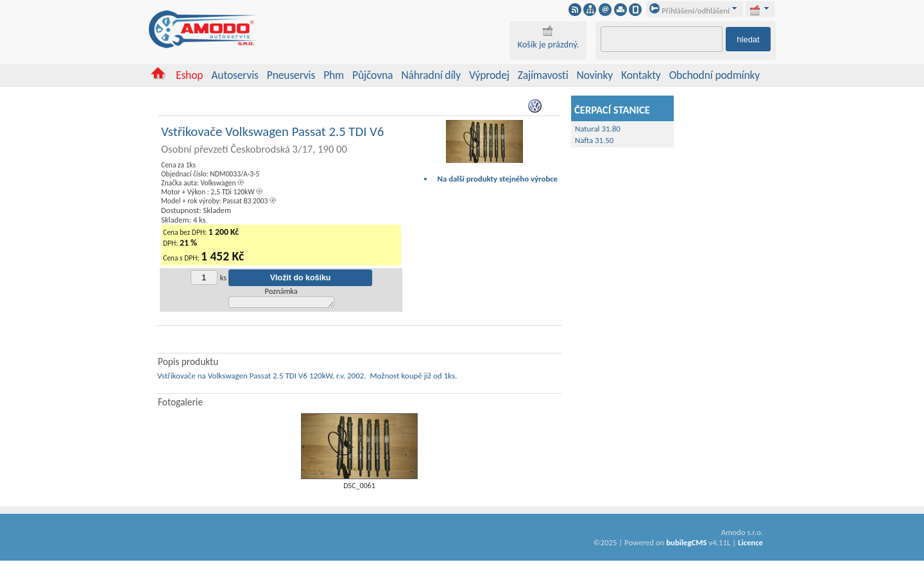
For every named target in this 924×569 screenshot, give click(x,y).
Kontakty (641, 75)
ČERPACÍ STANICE (612, 110)
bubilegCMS (686, 544)
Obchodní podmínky (714, 75)
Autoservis (235, 75)
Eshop (189, 75)
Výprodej (489, 75)
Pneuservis (291, 75)
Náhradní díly (431, 75)
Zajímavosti (543, 75)
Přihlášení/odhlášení (689, 11)
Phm (334, 75)
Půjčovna (372, 75)
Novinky (595, 75)
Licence (750, 544)
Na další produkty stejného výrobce (498, 179)
